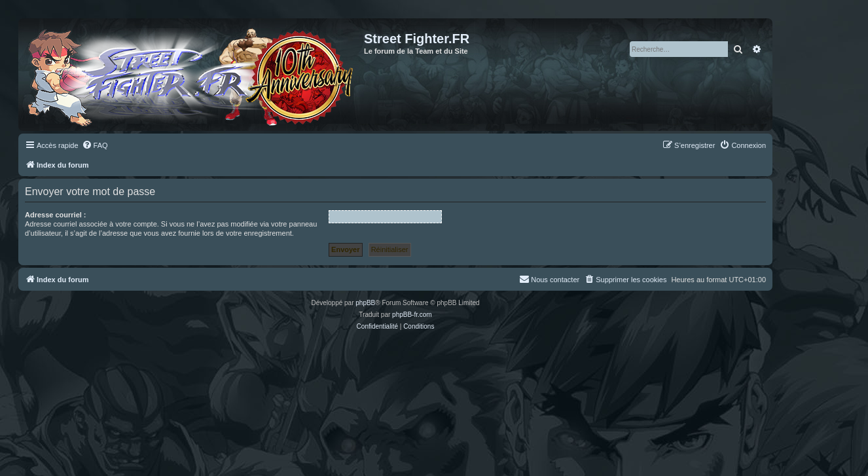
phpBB (365, 303)
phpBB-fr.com (412, 315)
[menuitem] (95, 145)
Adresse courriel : (56, 215)
